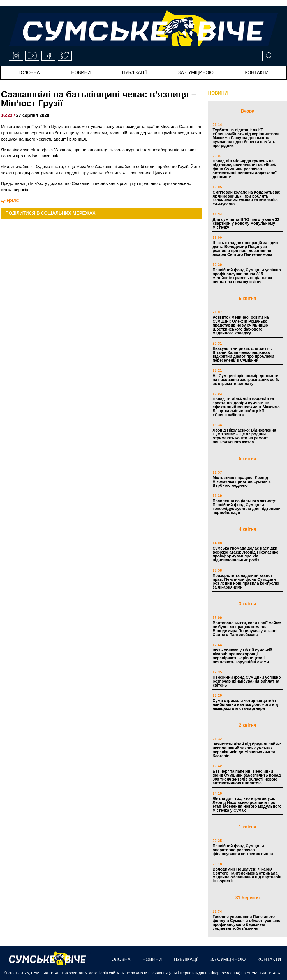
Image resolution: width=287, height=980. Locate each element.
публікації (135, 73)
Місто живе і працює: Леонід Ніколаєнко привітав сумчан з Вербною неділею (241, 481)
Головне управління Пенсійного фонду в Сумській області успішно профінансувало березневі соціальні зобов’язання (246, 922)
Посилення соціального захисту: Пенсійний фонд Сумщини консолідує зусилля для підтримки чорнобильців (246, 507)
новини (81, 73)
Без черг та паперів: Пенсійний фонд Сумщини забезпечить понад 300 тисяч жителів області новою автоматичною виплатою (247, 777)
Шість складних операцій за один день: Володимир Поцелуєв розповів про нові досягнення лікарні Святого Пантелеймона (245, 249)
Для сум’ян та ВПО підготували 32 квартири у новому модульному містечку (246, 223)
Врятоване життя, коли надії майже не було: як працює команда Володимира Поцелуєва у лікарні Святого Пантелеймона (247, 629)
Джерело (10, 200)
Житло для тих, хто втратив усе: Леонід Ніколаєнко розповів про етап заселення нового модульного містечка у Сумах (247, 804)
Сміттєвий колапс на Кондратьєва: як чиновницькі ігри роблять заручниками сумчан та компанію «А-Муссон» (246, 198)
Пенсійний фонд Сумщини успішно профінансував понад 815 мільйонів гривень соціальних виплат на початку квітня (247, 276)
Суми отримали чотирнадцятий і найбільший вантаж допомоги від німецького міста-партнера (245, 704)
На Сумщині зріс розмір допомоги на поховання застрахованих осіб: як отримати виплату (246, 380)
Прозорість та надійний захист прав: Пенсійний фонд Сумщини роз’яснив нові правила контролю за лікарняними (246, 581)
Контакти (257, 73)
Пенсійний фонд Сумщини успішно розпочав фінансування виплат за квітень (247, 681)
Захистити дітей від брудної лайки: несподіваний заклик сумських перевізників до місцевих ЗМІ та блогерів (247, 750)
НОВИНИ (218, 93)
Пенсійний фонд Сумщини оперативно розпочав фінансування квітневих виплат (244, 850)
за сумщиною (196, 73)
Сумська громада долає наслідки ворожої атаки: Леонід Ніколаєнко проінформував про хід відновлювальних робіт (245, 554)
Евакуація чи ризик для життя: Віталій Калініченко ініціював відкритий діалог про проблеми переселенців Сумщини (243, 354)
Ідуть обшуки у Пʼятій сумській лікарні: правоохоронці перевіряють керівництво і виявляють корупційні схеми (242, 656)
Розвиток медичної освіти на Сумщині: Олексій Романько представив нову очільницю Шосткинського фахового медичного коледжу (241, 325)
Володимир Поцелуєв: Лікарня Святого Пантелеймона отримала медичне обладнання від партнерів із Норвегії (247, 875)
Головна (29, 73)
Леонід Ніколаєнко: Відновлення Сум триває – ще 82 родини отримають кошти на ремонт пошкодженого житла (244, 436)
